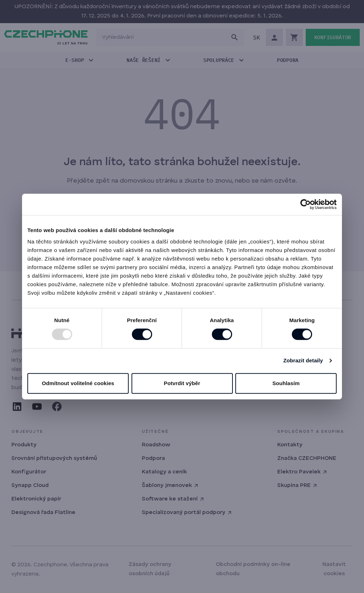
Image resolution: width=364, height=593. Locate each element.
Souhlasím (286, 383)
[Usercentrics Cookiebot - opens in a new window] (306, 204)
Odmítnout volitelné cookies (78, 383)
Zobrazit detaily (303, 360)
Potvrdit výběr (182, 383)
